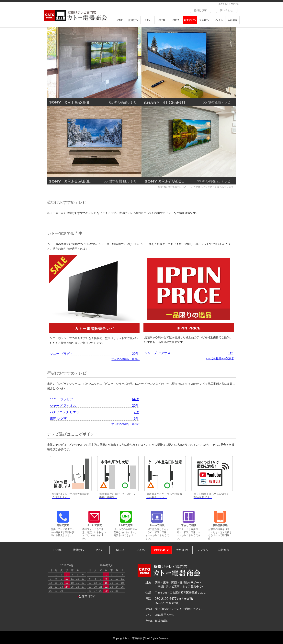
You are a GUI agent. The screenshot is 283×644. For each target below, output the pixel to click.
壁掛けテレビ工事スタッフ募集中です (181, 587)
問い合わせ (227, 10)
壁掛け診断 (200, 10)
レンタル (218, 20)
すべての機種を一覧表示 (125, 359)
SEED (162, 20)
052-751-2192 (163, 603)
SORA (176, 20)
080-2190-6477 (166, 599)
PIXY (147, 20)
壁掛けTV (133, 20)
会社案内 (232, 20)
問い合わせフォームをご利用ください (178, 609)
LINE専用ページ (165, 615)
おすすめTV (190, 20)
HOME (119, 20)
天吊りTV (204, 20)
